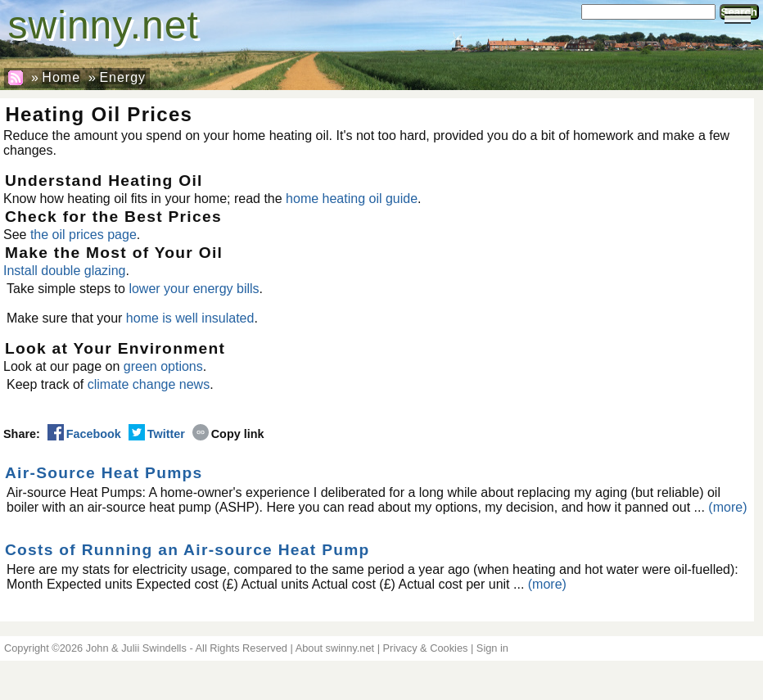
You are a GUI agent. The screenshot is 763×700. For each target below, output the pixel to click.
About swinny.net (335, 648)
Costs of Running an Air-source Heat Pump (187, 550)
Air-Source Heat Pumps (104, 473)
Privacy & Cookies (426, 648)
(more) (727, 507)
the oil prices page (84, 235)
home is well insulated (190, 318)
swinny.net (104, 25)
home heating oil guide (352, 199)
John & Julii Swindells (136, 648)
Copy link (228, 434)
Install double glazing (64, 271)
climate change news (149, 384)
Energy (122, 77)
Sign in (492, 648)
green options (163, 366)
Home (61, 77)
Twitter (157, 434)
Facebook (84, 434)
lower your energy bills (194, 289)
